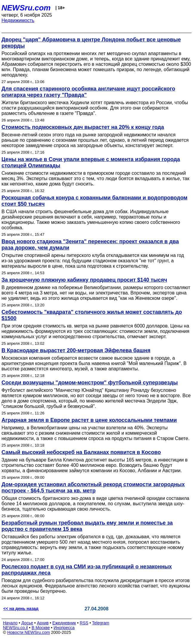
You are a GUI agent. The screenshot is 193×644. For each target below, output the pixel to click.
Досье (27, 623)
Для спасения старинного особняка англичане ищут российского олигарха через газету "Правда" (88, 92)
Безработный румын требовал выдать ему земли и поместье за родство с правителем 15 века (87, 526)
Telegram (101, 623)
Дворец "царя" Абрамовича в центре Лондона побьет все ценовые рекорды (91, 43)
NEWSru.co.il (15, 628)
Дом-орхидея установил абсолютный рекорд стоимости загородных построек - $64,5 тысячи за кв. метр (93, 488)
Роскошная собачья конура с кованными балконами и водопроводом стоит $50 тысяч (94, 201)
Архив (43, 623)
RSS (84, 623)
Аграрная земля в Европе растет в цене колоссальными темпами (89, 420)
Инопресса (64, 628)
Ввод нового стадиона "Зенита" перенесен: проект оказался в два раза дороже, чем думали (90, 245)
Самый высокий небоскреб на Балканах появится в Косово (81, 452)
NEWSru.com (26, 8)
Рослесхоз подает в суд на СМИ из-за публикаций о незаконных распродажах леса (87, 570)
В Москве (41, 628)
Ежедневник (64, 623)
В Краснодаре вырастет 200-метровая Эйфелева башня (76, 350)
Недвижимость (18, 20)
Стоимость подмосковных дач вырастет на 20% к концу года (83, 127)
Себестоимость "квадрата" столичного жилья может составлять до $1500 (92, 315)
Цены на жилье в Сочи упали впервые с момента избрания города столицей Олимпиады (91, 162)
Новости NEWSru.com (28, 632)
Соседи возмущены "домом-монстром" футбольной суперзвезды (90, 383)
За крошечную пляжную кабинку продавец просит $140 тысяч (84, 280)
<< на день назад (21, 609)
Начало (10, 623)
